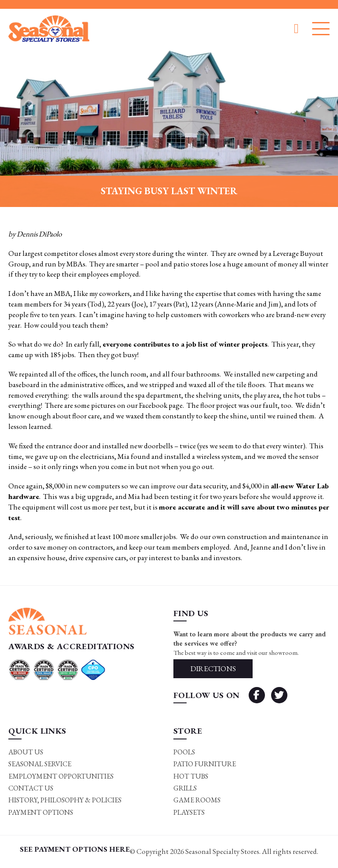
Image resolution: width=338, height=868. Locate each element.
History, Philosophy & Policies (65, 800)
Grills (185, 788)
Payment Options (41, 812)
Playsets (189, 812)
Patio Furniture (205, 764)
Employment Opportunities (61, 776)
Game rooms (197, 800)
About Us (26, 752)
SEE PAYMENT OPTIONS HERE (75, 849)
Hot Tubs (191, 776)
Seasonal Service (40, 764)
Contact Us (31, 788)
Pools (184, 752)
